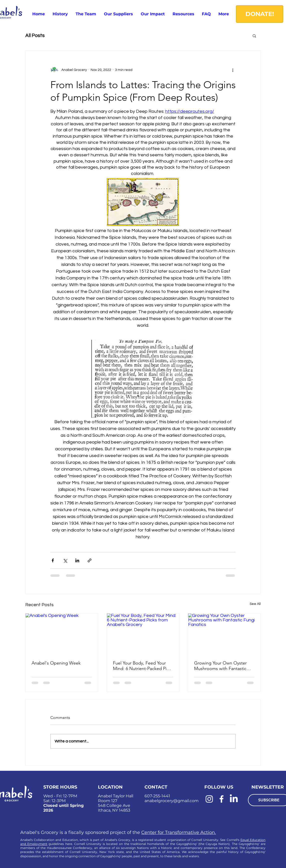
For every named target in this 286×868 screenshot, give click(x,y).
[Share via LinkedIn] (77, 560)
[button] (183, 14)
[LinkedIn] (234, 799)
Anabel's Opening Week (56, 663)
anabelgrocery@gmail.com (172, 801)
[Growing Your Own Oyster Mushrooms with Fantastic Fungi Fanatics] (224, 634)
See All (255, 604)
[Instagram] (209, 799)
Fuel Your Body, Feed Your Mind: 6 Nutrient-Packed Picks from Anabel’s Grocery (143, 666)
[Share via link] (90, 560)
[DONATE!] (260, 14)
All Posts (35, 36)
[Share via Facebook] (53, 560)
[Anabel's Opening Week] (62, 634)
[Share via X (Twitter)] (65, 560)
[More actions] (233, 70)
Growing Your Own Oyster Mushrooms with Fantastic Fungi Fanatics (220, 666)
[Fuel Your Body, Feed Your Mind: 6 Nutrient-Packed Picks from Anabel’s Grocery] (143, 634)
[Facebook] (222, 799)
